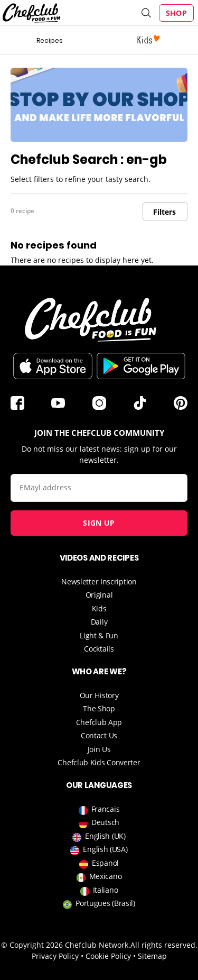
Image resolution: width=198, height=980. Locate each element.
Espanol (99, 863)
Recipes (50, 40)
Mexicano (99, 876)
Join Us (99, 749)
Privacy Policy (55, 956)
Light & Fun (99, 635)
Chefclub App (99, 722)
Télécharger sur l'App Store (53, 366)
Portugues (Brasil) (99, 903)
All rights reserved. (164, 945)
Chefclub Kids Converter (99, 762)
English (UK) (99, 836)
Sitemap (152, 956)
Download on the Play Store (141, 366)
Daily (99, 622)
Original (99, 595)
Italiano (99, 890)
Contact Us (99, 735)
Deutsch (99, 822)
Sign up (99, 523)
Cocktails (99, 649)
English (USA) (99, 849)
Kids (99, 608)
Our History (99, 695)
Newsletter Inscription (99, 581)
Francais (99, 809)
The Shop (99, 708)
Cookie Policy (108, 956)
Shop (176, 13)
